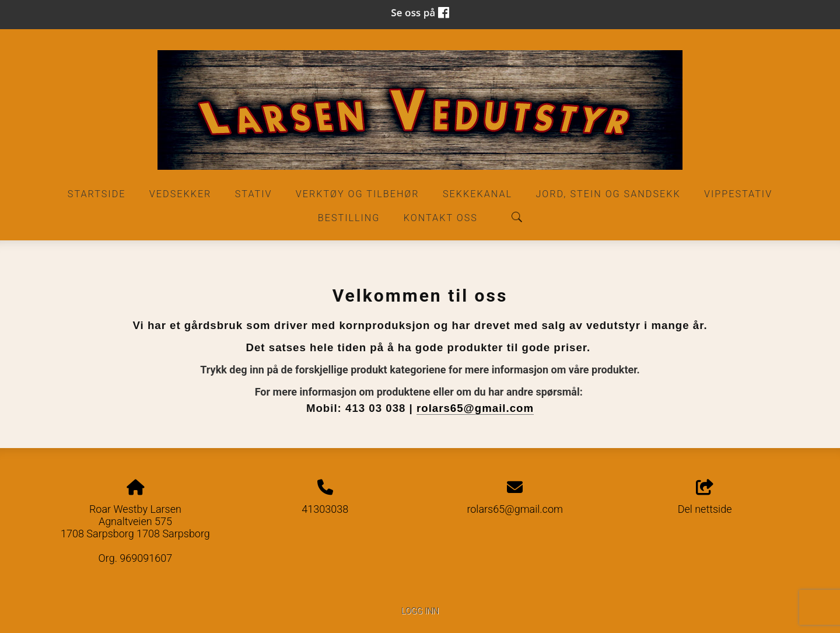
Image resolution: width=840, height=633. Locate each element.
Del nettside (705, 498)
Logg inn (420, 611)
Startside (97, 194)
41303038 (325, 509)
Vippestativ (738, 194)
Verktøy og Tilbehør (358, 194)
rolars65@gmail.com (475, 408)
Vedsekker (181, 194)
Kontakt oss (441, 218)
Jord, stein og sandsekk (608, 194)
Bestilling (349, 218)
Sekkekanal (477, 194)
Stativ (254, 194)
